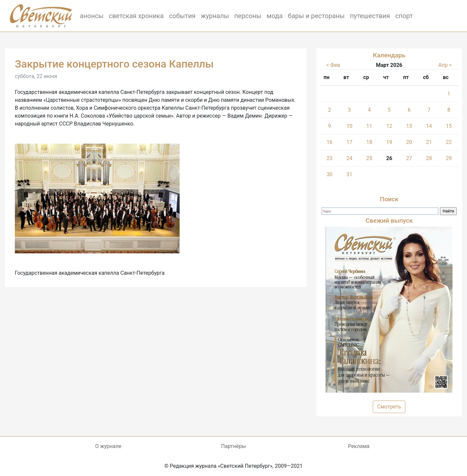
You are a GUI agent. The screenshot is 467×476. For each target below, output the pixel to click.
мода (275, 16)
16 (330, 142)
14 (429, 126)
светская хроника (136, 16)
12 (389, 126)
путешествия (370, 16)
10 (349, 126)
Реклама (359, 446)
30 (330, 174)
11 (369, 126)
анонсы (92, 16)
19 (389, 142)
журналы (215, 16)
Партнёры (233, 446)
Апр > (445, 65)
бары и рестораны (316, 16)
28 (429, 158)
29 (449, 158)
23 (330, 158)
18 (369, 142)
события (182, 16)
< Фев (333, 65)
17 (349, 142)
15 (449, 126)
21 (429, 142)
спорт (404, 16)
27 (409, 158)
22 (449, 142)
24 (349, 158)
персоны (248, 16)
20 (409, 142)
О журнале (108, 446)
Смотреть (389, 407)
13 (409, 126)
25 (369, 158)
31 (349, 174)
